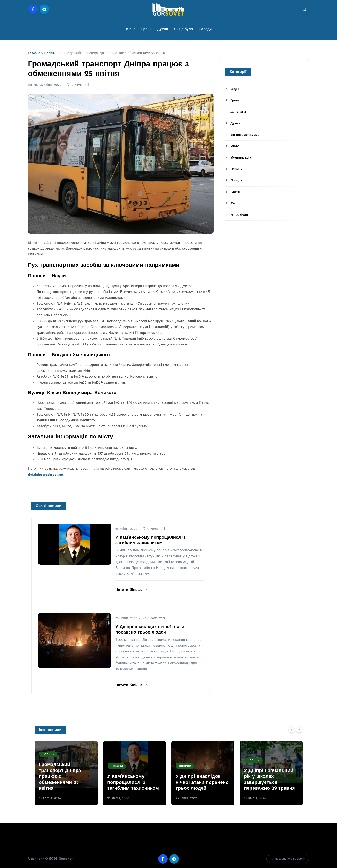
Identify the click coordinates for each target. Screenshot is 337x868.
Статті (236, 192)
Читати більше (132, 590)
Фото (235, 204)
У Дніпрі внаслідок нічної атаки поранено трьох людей (202, 783)
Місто (235, 146)
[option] (66, 773)
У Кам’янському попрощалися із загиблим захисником (133, 783)
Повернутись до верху (288, 859)
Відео (235, 89)
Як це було (184, 29)
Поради (205, 29)
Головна (35, 53)
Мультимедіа (242, 158)
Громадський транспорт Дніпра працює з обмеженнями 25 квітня (60, 777)
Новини (51, 53)
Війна (131, 29)
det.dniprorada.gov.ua (45, 475)
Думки (163, 29)
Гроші (146, 29)
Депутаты (239, 112)
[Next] (299, 729)
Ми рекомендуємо (246, 135)
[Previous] (292, 729)
